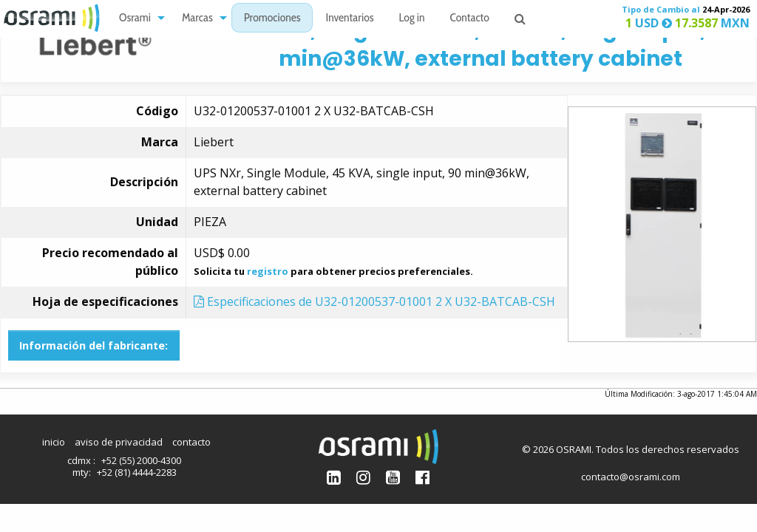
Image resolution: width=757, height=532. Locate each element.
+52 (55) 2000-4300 (141, 460)
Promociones (272, 19)
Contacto (470, 19)
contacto (191, 442)
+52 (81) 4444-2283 (137, 472)
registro (268, 271)
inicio (54, 442)
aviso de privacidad (119, 442)
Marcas (197, 19)
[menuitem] (138, 18)
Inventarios (349, 19)
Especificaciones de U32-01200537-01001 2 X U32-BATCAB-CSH (374, 301)
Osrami (135, 19)
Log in (412, 19)
